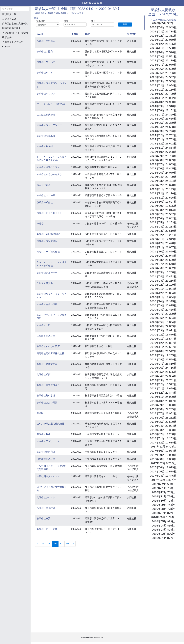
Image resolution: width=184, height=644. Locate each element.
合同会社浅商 (44, 374)
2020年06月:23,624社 (163, 318)
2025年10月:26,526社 (163, 52)
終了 (93, 21)
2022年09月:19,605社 (163, 206)
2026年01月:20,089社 (163, 40)
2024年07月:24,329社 (163, 115)
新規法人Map (9, 19)
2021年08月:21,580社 (163, 260)
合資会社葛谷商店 (46, 41)
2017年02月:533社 (163, 484)
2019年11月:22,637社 (163, 347)
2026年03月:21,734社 (163, 32)
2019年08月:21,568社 (163, 359)
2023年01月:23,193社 (163, 189)
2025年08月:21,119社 (163, 60)
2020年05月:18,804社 (163, 322)
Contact (6, 47)
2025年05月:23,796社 (163, 73)
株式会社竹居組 (45, 146)
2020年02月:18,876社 (163, 335)
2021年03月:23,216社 (163, 281)
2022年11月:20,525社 (163, 198)
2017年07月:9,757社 (163, 463)
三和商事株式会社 (46, 336)
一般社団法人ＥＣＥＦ (48, 476)
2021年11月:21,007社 (163, 247)
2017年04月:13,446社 (163, 476)
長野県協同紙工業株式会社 (50, 353)
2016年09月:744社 (163, 505)
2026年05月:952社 (163, 23)
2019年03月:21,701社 (163, 380)
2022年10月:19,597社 (163, 202)
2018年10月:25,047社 (163, 401)
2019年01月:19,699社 (163, 388)
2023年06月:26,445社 (163, 168)
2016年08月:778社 (163, 509)
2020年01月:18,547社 (163, 339)
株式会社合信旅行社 (47, 304)
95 (49, 544)
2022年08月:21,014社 (163, 210)
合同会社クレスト (46, 497)
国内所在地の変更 (11, 28)
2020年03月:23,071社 (163, 330)
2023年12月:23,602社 (163, 144)
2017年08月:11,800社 (163, 459)
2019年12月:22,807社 (163, 343)
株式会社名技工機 (46, 136)
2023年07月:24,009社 (163, 164)
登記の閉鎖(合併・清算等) (16, 33)
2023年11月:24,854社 (163, 148)
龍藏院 (40, 413)
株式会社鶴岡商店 (46, 452)
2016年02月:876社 (163, 534)
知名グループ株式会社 (48, 252)
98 (68, 544)
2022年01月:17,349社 (163, 239)
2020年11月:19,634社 (163, 297)
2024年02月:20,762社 (163, 135)
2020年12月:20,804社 (163, 293)
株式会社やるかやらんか (49, 174)
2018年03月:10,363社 (163, 430)
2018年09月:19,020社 (163, 405)
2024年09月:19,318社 (163, 106)
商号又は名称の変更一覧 (15, 24)
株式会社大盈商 (45, 52)
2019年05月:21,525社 (163, 372)
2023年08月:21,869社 (163, 160)
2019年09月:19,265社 (163, 355)
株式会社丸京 (44, 185)
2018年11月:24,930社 (163, 397)
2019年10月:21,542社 (163, 351)
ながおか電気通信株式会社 (50, 424)
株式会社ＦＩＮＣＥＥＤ (49, 213)
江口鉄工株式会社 (46, 115)
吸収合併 (7, 37)
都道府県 (41, 21)
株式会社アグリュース (48, 441)
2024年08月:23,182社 (163, 110)
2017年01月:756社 (163, 488)
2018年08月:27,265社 (163, 409)
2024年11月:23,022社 (163, 98)
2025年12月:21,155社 (163, 44)
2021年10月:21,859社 (163, 252)
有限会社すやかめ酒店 (48, 346)
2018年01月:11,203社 (163, 438)
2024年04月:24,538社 (163, 127)
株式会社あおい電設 (47, 403)
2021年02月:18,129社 (163, 285)
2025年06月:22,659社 (163, 69)
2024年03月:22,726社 (163, 131)
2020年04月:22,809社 (163, 326)
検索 (125, 24)
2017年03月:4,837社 (163, 480)
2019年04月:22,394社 (163, 376)
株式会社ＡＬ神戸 (46, 195)
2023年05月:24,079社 (163, 173)
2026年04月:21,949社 (163, 27)
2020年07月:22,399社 (163, 314)
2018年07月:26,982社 (163, 413)
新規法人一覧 (9, 14)
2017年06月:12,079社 (163, 467)
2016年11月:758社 (163, 496)
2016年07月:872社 (163, 513)
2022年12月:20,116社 (163, 193)
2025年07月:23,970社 (163, 65)
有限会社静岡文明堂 (47, 364)
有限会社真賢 (44, 519)
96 (56, 543)
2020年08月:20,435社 (163, 310)
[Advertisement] (15, 66)
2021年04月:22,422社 (163, 276)
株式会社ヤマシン (46, 94)
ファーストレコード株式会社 (52, 104)
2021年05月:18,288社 (163, 272)
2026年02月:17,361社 (163, 36)
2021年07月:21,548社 (163, 264)
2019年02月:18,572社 (163, 384)
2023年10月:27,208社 (163, 152)
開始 (66, 21)
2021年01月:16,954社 (163, 289)
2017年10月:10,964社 (163, 451)
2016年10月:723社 (163, 501)
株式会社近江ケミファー (49, 167)
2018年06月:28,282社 (163, 418)
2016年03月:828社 (163, 530)
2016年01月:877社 (163, 538)
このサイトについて (13, 42)
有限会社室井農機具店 (48, 385)
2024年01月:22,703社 (163, 139)
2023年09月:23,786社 (163, 156)
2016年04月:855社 (163, 526)
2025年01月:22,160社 (163, 90)
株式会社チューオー (47, 273)
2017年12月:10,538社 (163, 443)
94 (43, 544)
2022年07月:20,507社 (163, 214)
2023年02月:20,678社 (163, 185)
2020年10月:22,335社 (163, 301)
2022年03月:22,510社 (163, 231)
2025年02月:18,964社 (163, 85)
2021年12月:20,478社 (163, 243)
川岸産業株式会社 (46, 459)
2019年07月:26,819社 (163, 364)
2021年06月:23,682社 (163, 268)
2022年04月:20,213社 (163, 227)
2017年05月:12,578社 (163, 472)
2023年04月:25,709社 (163, 177)
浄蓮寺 (40, 224)
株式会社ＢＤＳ (45, 73)
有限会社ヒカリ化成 (47, 529)
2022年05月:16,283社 (163, 222)
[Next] (73, 544)
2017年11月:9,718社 (163, 447)
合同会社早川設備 (46, 508)
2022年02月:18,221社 (163, 235)
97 (62, 544)
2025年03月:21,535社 (163, 81)
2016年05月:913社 (163, 521)
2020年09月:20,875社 (163, 305)
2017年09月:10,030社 (163, 455)
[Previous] (37, 544)
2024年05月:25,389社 (163, 123)
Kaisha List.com (92, 3)
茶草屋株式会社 (45, 202)
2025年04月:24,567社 (163, 77)
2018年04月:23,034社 (163, 426)
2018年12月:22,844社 (163, 393)
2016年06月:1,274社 (163, 517)
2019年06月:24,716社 (163, 368)
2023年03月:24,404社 (163, 181)
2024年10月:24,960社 (163, 102)
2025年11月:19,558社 (163, 48)
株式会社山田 (44, 325)
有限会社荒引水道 (46, 396)
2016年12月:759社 (163, 492)
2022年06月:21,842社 (163, 218)
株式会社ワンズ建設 (47, 241)
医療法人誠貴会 (45, 283)
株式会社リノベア (46, 62)
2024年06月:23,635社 (163, 119)
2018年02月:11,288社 (163, 434)
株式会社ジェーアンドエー (50, 125)
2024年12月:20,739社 (163, 94)
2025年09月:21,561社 (163, 56)
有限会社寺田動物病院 (48, 234)
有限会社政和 (44, 434)
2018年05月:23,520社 (163, 422)
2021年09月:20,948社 (163, 256)
